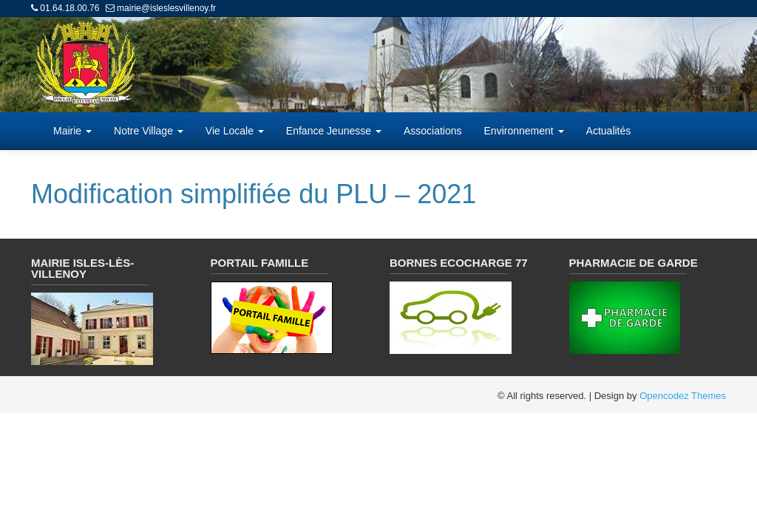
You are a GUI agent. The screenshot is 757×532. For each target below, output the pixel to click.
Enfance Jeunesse (334, 131)
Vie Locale (235, 131)
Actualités (609, 131)
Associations (433, 131)
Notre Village (149, 131)
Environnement (524, 131)
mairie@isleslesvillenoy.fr (166, 8)
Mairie (72, 131)
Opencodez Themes (683, 396)
